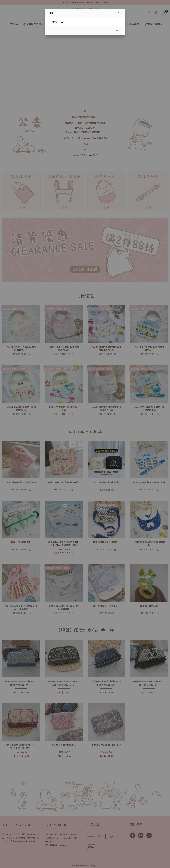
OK (117, 31)
